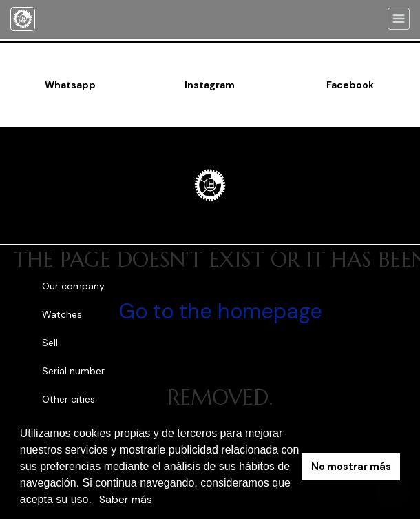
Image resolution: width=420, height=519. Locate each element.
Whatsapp (70, 85)
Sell (50, 343)
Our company (73, 286)
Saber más (126, 499)
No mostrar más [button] (351, 467)
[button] (96, 501)
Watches (62, 314)
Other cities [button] (70, 399)
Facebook (350, 85)
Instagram (210, 85)
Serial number (73, 371)
